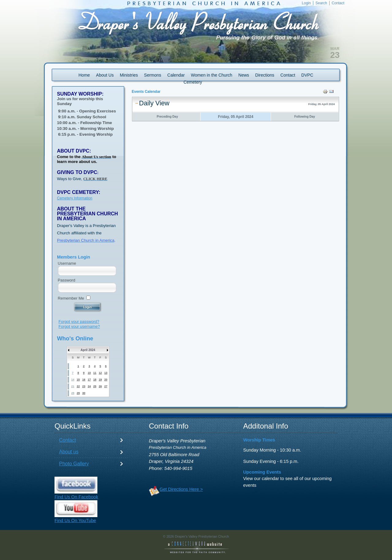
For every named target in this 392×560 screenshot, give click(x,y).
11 (95, 373)
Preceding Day (167, 117)
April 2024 (88, 350)
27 (106, 386)
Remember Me (71, 298)
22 (78, 386)
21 (73, 386)
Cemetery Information (75, 198)
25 (95, 386)
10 (89, 373)
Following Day (305, 117)
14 (73, 380)
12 (100, 373)
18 (95, 380)
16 (84, 380)
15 (78, 380)
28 (73, 393)
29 (78, 393)
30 (84, 393)
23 (84, 386)
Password (67, 280)
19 (100, 380)
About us (69, 452)
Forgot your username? (79, 326)
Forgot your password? (79, 322)
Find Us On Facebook (76, 497)
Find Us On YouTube (75, 520)
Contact (68, 440)
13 (106, 373)
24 (89, 386)
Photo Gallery (74, 464)
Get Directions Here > (181, 489)
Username (67, 263)
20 (106, 380)
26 (100, 386)
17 (89, 380)
